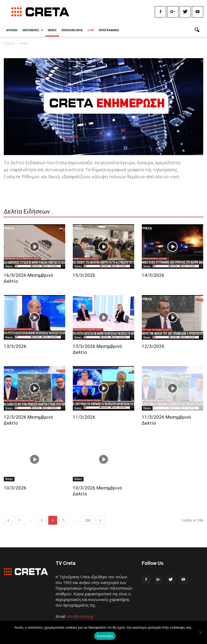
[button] (197, 30)
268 (87, 520)
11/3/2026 (84, 417)
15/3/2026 (84, 275)
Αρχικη (12, 30)
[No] (200, 632)
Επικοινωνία (72, 30)
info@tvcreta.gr (80, 616)
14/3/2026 (153, 275)
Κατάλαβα (105, 636)
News (52, 30)
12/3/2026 (153, 346)
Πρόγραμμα (109, 30)
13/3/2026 (15, 346)
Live (91, 30)
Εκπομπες (33, 30)
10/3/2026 (15, 488)
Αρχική (9, 43)
